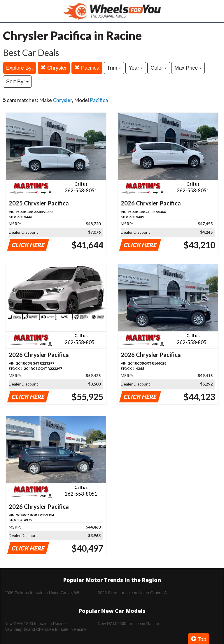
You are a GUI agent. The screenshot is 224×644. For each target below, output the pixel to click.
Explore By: (20, 68)
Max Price (188, 68)
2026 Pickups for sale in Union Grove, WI (42, 593)
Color (159, 68)
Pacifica (87, 68)
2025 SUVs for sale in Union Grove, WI (133, 593)
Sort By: (17, 82)
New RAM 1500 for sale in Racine (35, 624)
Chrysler (54, 68)
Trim (114, 68)
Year (136, 68)
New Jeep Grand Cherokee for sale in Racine (45, 629)
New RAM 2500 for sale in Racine (128, 624)
